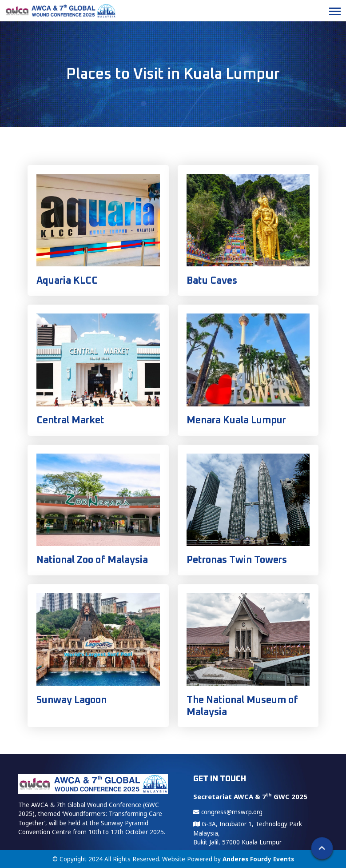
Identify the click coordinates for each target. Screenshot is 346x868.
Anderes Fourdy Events (258, 859)
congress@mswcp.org (228, 812)
